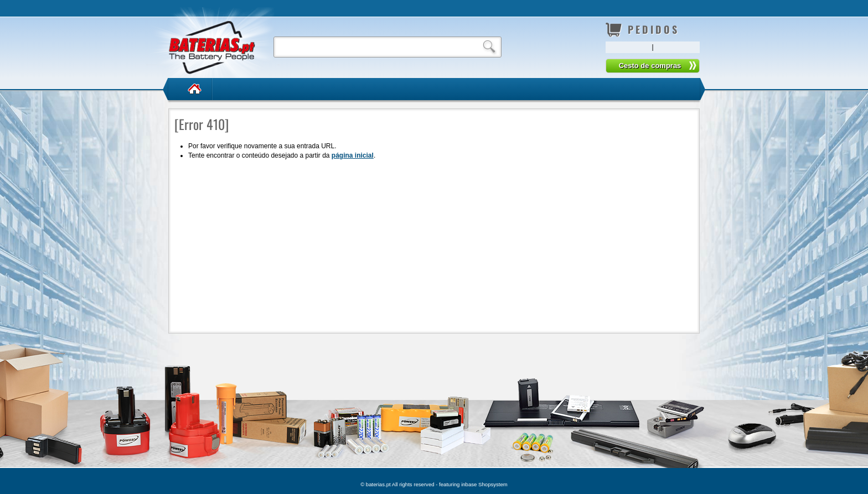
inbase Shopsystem (484, 484)
